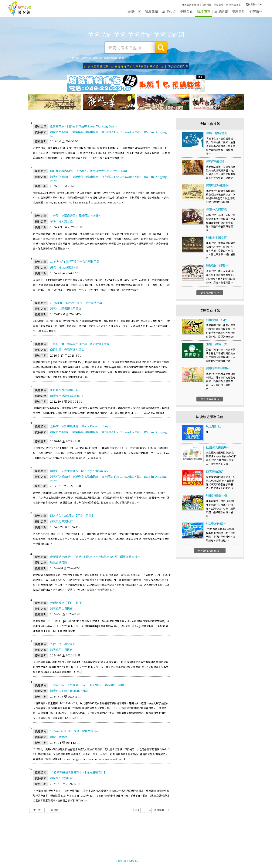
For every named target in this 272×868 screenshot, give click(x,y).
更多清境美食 (210, 399)
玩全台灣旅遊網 (190, 4)
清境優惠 (204, 12)
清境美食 (186, 12)
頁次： (136, 810)
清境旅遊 (169, 12)
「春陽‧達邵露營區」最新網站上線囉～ (76, 215)
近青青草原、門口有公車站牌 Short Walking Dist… (84, 126)
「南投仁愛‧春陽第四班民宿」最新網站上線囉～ (81, 344)
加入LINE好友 (195, 860)
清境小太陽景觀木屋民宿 (66, 308)
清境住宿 (134, 12)
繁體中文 (254, 4)
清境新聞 (221, 12)
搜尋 (161, 48)
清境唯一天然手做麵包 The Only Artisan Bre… (81, 471)
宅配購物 (256, 12)
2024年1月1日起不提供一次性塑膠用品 (75, 731)
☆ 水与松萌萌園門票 (174, 66)
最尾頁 (55, 810)
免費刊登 (206, 4)
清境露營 (151, 12)
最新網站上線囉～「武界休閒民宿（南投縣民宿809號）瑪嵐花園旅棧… (95, 557)
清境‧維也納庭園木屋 (64, 267)
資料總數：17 (162, 810)
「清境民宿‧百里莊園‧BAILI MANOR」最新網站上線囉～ (88, 685)
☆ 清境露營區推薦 (96, 66)
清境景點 (238, 12)
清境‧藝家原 (59, 737)
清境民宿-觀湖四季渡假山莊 (68, 396)
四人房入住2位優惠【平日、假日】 (72, 515)
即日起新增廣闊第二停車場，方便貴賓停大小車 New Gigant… (90, 171)
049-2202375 (176, 860)
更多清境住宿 (210, 293)
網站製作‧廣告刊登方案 (227, 4)
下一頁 (37, 810)
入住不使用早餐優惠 (63, 644)
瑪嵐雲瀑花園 (59, 562)
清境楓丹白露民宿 (61, 521)
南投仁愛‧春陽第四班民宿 (67, 350)
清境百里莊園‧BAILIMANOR (70, 691)
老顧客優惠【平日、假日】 (67, 603)
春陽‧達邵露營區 (61, 221)
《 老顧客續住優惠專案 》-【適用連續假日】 (78, 772)
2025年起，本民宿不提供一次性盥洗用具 (76, 303)
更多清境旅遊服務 (210, 551)
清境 (121, 58)
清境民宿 (20, 8)
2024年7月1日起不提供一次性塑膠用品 (75, 261)
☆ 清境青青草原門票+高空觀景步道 (134, 66)
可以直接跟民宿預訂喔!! (65, 390)
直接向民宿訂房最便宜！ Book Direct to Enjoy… (82, 426)
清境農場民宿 (110, 58)
